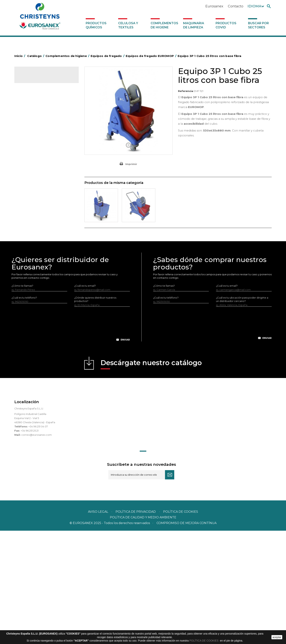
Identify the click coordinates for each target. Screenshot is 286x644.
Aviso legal (98, 625)
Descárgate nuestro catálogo (151, 477)
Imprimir (131, 164)
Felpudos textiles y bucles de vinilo (43, 228)
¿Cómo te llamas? (22, 399)
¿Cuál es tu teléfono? (24, 411)
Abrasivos (27, 103)
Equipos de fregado (34, 156)
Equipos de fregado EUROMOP (44, 186)
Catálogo (32, 78)
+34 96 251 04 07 (38, 540)
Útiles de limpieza (32, 275)
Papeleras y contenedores (38, 150)
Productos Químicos (96, 25)
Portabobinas (30, 251)
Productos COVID (226, 25)
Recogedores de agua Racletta (41, 263)
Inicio (20, 56)
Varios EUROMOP (35, 204)
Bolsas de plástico (33, 126)
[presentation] (71, 440)
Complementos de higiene (164, 25)
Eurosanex (214, 6)
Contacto (236, 6)
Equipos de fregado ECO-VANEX (45, 162)
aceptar (277, 637)
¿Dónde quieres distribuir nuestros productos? (95, 413)
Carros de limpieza (33, 144)
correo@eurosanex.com (37, 548)
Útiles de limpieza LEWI (36, 281)
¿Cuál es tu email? (85, 399)
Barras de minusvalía (34, 120)
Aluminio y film (30, 114)
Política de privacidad (136, 625)
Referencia (186, 91)
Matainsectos (30, 240)
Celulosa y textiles (128, 25)
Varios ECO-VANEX (36, 180)
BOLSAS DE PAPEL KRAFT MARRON (43, 132)
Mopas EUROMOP (33, 245)
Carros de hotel (31, 138)
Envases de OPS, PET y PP (37, 210)
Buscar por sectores (258, 25)
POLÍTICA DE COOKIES (204, 641)
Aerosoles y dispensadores (38, 109)
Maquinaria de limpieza (194, 25)
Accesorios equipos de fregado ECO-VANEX (47, 171)
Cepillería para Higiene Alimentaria (43, 222)
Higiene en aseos (32, 234)
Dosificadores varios (34, 292)
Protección (29, 257)
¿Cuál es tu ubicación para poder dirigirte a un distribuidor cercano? (242, 413)
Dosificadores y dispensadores (40, 286)
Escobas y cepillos (33, 216)
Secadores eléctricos (35, 269)
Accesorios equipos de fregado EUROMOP (43, 195)
